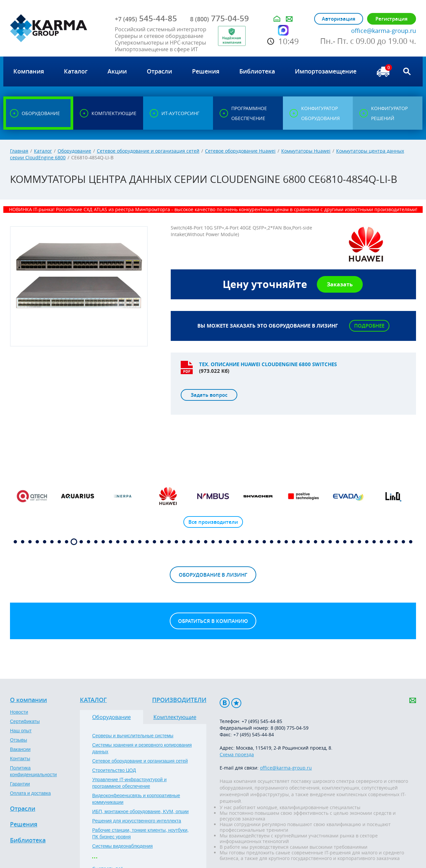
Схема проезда (237, 754)
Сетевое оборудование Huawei (240, 151)
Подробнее (369, 326)
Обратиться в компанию (213, 621)
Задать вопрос (209, 395)
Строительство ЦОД (114, 770)
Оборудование (74, 151)
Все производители (213, 522)
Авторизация (339, 19)
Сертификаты (25, 721)
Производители (179, 700)
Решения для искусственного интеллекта (137, 821)
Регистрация (392, 19)
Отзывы (18, 740)
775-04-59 (219, 18)
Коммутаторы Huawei (306, 151)
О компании (28, 700)
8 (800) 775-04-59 (290, 728)
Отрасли (23, 809)
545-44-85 (146, 18)
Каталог (43, 151)
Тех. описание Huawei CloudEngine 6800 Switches (268, 364)
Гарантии (20, 784)
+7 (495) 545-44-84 (254, 734)
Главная (19, 151)
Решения (24, 824)
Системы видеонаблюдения (122, 846)
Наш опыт (21, 731)
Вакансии (20, 749)
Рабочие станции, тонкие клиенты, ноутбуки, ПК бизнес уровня (140, 833)
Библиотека (28, 840)
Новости (19, 712)
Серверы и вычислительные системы (133, 736)
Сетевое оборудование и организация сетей (148, 151)
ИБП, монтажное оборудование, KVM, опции (140, 811)
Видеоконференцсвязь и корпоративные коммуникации (136, 799)
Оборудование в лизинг (213, 575)
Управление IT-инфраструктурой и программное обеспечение (129, 783)
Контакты (20, 759)
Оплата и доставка (30, 793)
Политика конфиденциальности (33, 771)
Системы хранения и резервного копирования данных (142, 748)
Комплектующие (175, 717)
